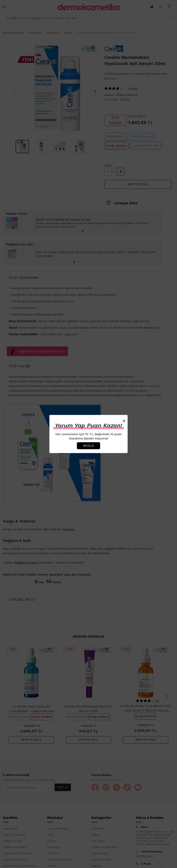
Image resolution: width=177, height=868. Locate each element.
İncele (88, 446)
